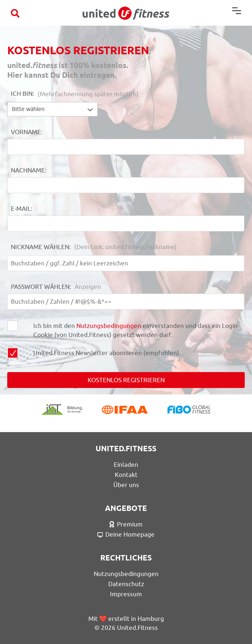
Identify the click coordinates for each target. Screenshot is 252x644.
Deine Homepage (126, 534)
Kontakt (126, 475)
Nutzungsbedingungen (109, 326)
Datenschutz (126, 584)
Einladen (126, 465)
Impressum (126, 594)
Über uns (126, 485)
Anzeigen (88, 287)
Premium (126, 524)
